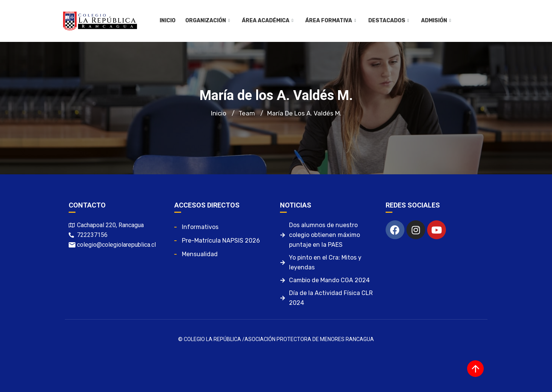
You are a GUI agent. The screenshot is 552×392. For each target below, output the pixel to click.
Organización (208, 21)
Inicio (168, 21)
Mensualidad (200, 254)
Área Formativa (331, 21)
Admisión (436, 21)
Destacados (388, 21)
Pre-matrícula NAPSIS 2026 (221, 241)
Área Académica (268, 21)
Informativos (200, 227)
